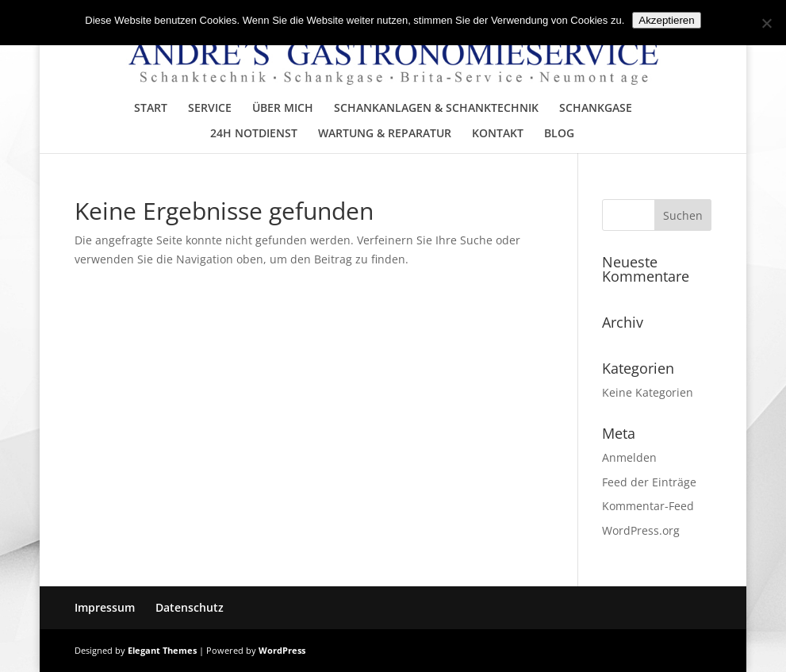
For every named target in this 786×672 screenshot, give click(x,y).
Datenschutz (190, 607)
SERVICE (210, 109)
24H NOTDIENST (254, 134)
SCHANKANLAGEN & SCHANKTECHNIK (436, 109)
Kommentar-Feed (648, 506)
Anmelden (629, 457)
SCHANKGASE (596, 109)
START (151, 109)
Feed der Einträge (649, 482)
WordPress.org (641, 530)
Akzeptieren (666, 20)
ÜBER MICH (283, 109)
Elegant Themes (162, 650)
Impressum (105, 607)
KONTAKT (498, 134)
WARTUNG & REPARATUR (385, 134)
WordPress (282, 650)
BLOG (559, 134)
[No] (766, 23)
